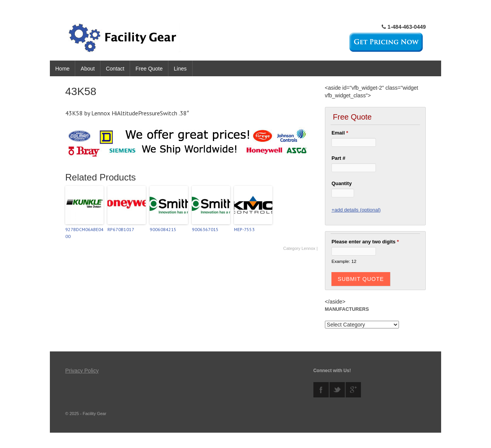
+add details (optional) (356, 210)
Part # (338, 158)
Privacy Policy (82, 371)
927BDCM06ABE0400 (84, 233)
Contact (115, 69)
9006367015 (205, 229)
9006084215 (163, 229)
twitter (337, 390)
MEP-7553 (244, 229)
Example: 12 (344, 261)
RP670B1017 (121, 229)
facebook (321, 390)
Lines (180, 69)
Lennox (308, 248)
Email (340, 133)
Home (62, 69)
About (88, 69)
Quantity (342, 183)
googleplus (353, 390)
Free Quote (149, 69)
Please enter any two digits (365, 242)
